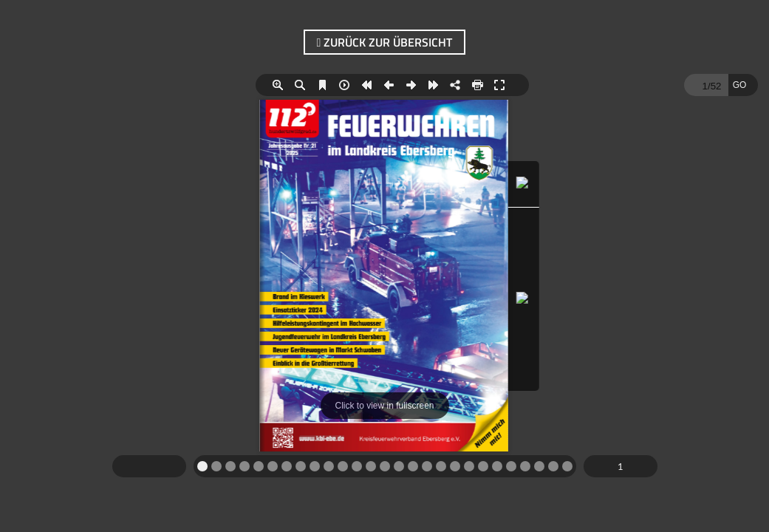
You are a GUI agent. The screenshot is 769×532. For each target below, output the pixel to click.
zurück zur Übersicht (385, 42)
